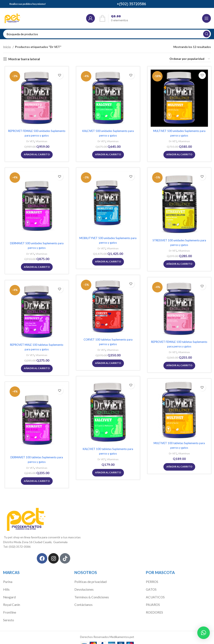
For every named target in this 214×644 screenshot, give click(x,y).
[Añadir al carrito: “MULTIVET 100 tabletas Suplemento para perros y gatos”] (178, 466)
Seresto (8, 614)
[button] (204, 633)
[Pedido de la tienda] (190, 58)
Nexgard (9, 592)
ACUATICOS (155, 592)
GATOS (151, 585)
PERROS (152, 578)
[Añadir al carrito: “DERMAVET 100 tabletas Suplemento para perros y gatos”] (36, 480)
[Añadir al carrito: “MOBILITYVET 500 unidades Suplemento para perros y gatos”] (107, 261)
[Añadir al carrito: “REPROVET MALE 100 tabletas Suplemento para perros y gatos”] (36, 367)
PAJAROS (152, 600)
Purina (7, 578)
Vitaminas (41, 140)
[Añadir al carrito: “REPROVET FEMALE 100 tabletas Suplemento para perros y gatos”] (178, 365)
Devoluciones (83, 585)
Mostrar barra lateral (23, 58)
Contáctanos (83, 600)
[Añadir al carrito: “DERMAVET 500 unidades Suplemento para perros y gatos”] (36, 266)
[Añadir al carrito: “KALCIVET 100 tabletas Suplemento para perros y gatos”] (107, 472)
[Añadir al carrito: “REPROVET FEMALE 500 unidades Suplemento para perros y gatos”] (36, 154)
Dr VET (29, 140)
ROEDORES (154, 607)
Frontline (9, 607)
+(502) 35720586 (131, 4)
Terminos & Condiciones (90, 592)
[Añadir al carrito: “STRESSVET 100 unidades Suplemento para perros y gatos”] (178, 263)
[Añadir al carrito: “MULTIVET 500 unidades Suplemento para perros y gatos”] (178, 154)
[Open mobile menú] (206, 18)
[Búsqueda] (107, 34)
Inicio (7, 47)
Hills (6, 585)
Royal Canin (11, 600)
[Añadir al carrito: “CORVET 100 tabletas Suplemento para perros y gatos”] (107, 362)
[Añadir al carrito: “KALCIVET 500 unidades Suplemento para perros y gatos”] (107, 154)
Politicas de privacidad (89, 578)
